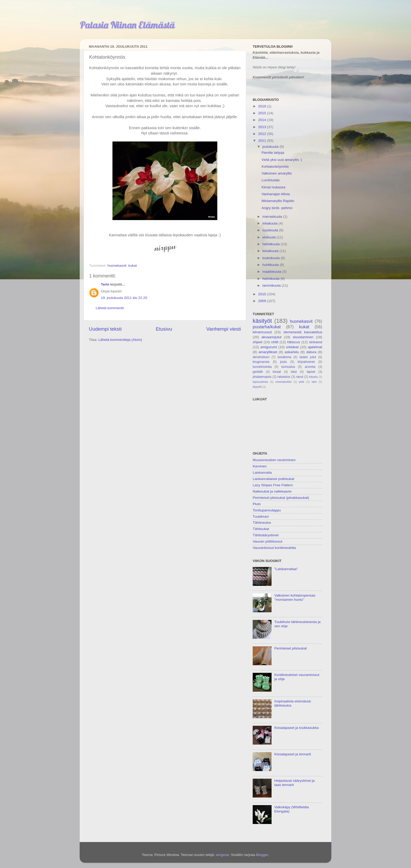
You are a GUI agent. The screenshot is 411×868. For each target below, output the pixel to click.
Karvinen (260, 466)
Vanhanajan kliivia (276, 194)
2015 (263, 113)
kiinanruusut (262, 332)
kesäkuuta (271, 251)
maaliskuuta (272, 272)
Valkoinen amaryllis (277, 173)
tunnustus (288, 367)
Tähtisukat (261, 529)
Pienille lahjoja (273, 153)
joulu (284, 362)
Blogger (262, 855)
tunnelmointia (262, 367)
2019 (263, 106)
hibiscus (294, 342)
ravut (300, 377)
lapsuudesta (260, 382)
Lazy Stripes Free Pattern (273, 485)
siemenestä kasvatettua (303, 332)
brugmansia (261, 362)
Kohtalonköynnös (275, 166)
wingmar (222, 855)
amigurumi (269, 347)
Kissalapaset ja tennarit (293, 754)
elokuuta (270, 237)
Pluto (257, 504)
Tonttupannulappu (267, 510)
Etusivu (164, 329)
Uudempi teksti (105, 329)
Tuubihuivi (261, 517)
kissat (277, 372)
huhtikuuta (271, 265)
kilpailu (313, 377)
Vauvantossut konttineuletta (274, 548)
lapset (311, 372)
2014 (263, 120)
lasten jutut (308, 357)
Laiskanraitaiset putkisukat (273, 479)
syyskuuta (271, 230)
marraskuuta (273, 217)
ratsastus (284, 377)
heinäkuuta (272, 244)
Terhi (105, 284)
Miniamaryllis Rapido (278, 201)
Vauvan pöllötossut (267, 541)
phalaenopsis (262, 377)
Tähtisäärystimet (266, 535)
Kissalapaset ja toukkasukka (296, 728)
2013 (263, 127)
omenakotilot (283, 382)
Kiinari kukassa (274, 187)
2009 (263, 301)
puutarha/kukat (267, 327)
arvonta (310, 367)
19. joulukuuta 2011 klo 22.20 (124, 298)
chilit (275, 342)
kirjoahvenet (306, 362)
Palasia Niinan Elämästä (127, 25)
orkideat (292, 347)
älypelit (257, 387)
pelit (302, 382)
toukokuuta (272, 258)
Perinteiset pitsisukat (290, 648)
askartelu (292, 352)
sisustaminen (303, 337)
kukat (133, 266)
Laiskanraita (262, 473)
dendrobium (261, 357)
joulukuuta (271, 147)
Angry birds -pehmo (277, 208)
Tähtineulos (262, 523)
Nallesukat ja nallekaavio (272, 491)
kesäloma (284, 357)
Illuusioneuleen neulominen (274, 460)
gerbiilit (258, 372)
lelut (294, 372)
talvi (314, 382)
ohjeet (258, 342)
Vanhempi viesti (224, 329)
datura (311, 352)
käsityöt (262, 321)
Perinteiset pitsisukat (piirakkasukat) (281, 498)
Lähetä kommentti (110, 308)
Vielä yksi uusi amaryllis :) (282, 160)
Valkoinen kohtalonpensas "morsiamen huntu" (295, 597)
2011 (263, 141)
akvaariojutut (271, 337)
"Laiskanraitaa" (286, 569)
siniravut (316, 342)
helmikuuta (271, 279)
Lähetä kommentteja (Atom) (120, 340)
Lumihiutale (271, 180)
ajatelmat (315, 347)
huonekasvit (117, 266)
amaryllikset (268, 352)
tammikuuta (272, 285)
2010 (263, 294)
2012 (263, 134)
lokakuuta (271, 223)
